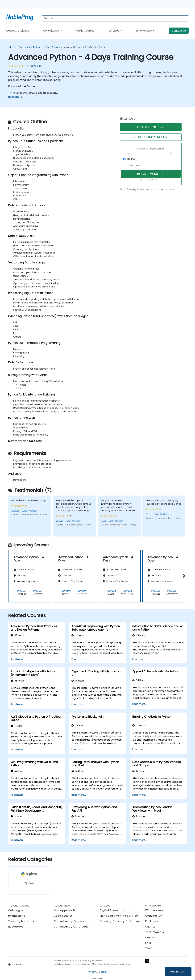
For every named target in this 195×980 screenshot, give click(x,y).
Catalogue (16, 910)
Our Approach (64, 910)
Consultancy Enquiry (69, 921)
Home (12, 47)
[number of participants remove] (130, 153)
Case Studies (63, 916)
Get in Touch (178, 972)
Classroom (134, 165)
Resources (16, 927)
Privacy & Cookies (98, 972)
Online (131, 159)
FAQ (148, 943)
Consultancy (51, 31)
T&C (148, 948)
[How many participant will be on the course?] (151, 153)
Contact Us (179, 31)
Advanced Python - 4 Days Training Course (85, 47)
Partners (152, 921)
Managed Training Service (119, 916)
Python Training (52, 47)
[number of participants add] (172, 153)
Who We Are (144, 31)
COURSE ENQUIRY (151, 127)
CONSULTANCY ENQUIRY (151, 137)
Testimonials (155, 932)
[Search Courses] (115, 18)
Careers (151, 938)
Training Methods (21, 921)
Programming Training (30, 47)
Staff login (97, 978)
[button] (183, 576)
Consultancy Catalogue (71, 927)
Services (114, 31)
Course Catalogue (18, 31)
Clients (150, 927)
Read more (15, 97)
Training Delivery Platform (119, 921)
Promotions (17, 916)
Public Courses (85, 31)
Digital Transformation (116, 910)
